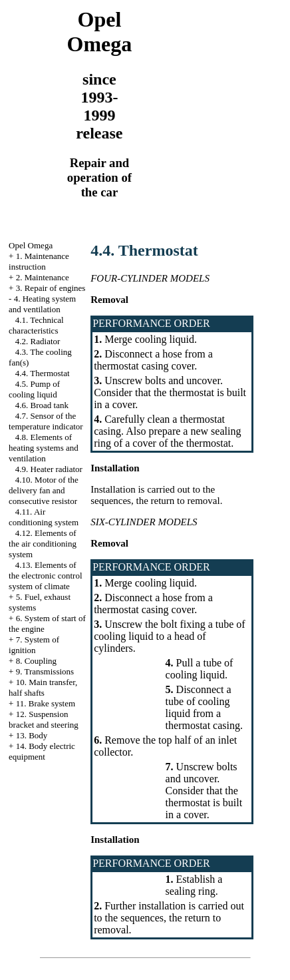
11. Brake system (46, 703)
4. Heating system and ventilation (42, 304)
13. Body (32, 735)
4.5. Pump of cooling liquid (34, 389)
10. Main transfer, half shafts (43, 687)
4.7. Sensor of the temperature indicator (46, 421)
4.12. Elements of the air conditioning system (43, 544)
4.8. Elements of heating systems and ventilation (44, 448)
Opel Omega (31, 245)
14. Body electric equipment (42, 751)
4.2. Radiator (38, 341)
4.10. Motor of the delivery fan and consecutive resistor (44, 490)
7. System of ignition (34, 645)
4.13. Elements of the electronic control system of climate (45, 576)
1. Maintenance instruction (39, 261)
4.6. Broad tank (42, 405)
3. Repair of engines (51, 288)
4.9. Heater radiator (49, 469)
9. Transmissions (45, 671)
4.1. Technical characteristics (36, 325)
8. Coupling (36, 661)
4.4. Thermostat (43, 373)
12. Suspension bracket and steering (44, 719)
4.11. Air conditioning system (44, 517)
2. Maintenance (43, 277)
